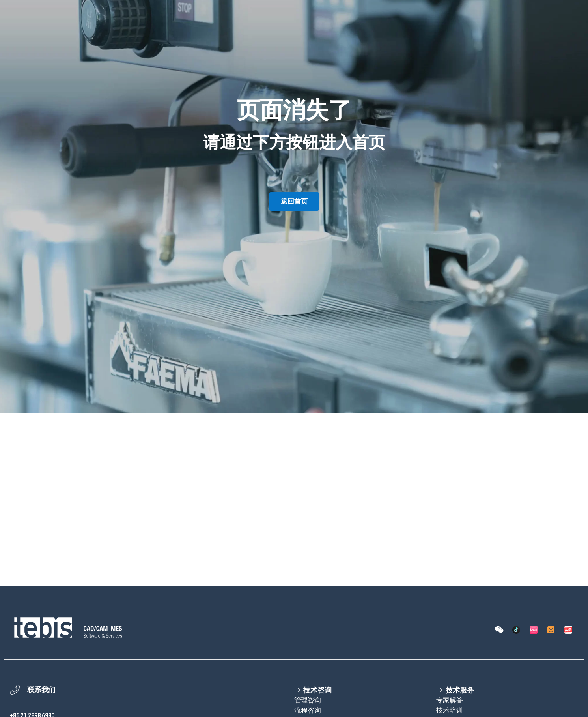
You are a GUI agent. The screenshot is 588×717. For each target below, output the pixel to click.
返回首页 (294, 201)
